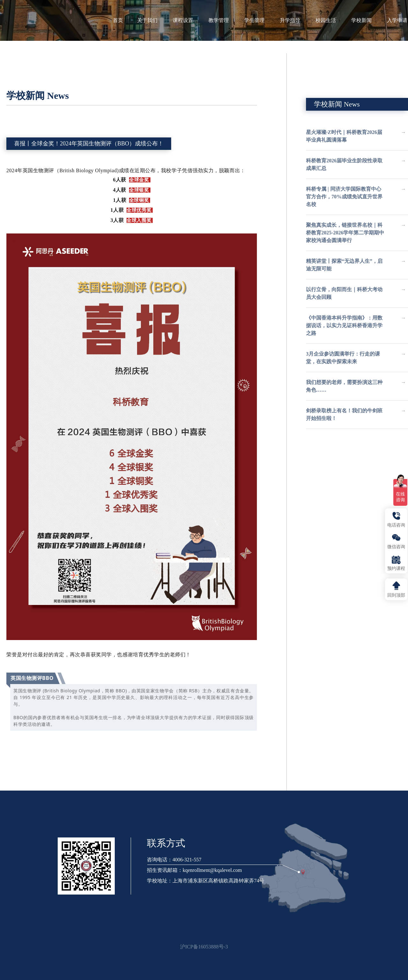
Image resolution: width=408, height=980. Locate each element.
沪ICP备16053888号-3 (204, 947)
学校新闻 (365, 20)
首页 (118, 20)
